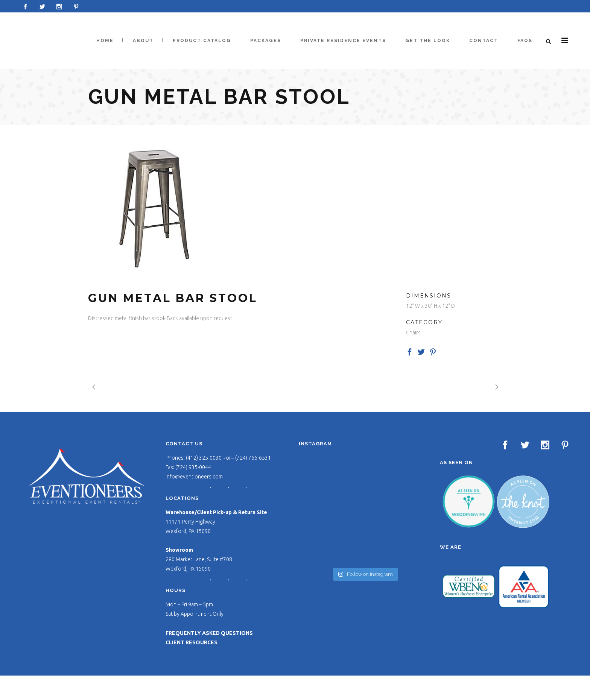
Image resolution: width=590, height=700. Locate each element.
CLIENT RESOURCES (192, 642)
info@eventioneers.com (194, 477)
